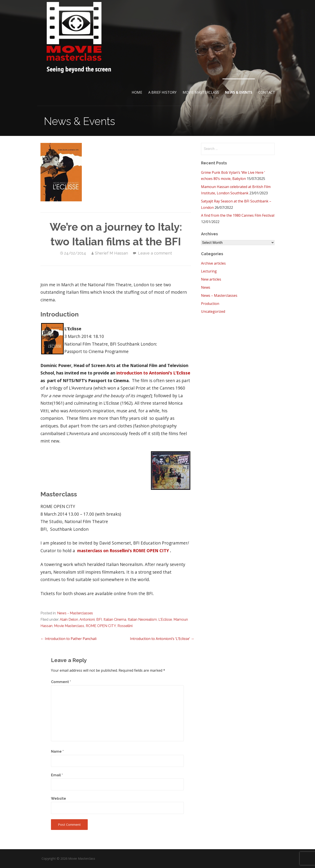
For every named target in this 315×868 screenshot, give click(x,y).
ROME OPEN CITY (101, 626)
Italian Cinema (115, 619)
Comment (61, 682)
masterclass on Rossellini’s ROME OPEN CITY (124, 551)
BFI (99, 619)
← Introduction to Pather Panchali (68, 639)
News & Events (239, 92)
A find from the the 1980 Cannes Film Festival (238, 215)
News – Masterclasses (219, 295)
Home (137, 92)
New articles (211, 279)
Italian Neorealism (142, 619)
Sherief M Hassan (111, 253)
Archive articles (213, 263)
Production (210, 304)
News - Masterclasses (75, 613)
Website (59, 799)
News (206, 287)
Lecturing (209, 271)
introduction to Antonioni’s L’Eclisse (153, 373)
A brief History (162, 92)
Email (57, 775)
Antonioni (87, 619)
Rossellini (125, 626)
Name (57, 751)
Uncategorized (213, 311)
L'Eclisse (165, 619)
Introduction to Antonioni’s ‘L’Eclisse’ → (162, 639)
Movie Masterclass (201, 92)
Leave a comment (155, 253)
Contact (267, 92)
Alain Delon (69, 619)
